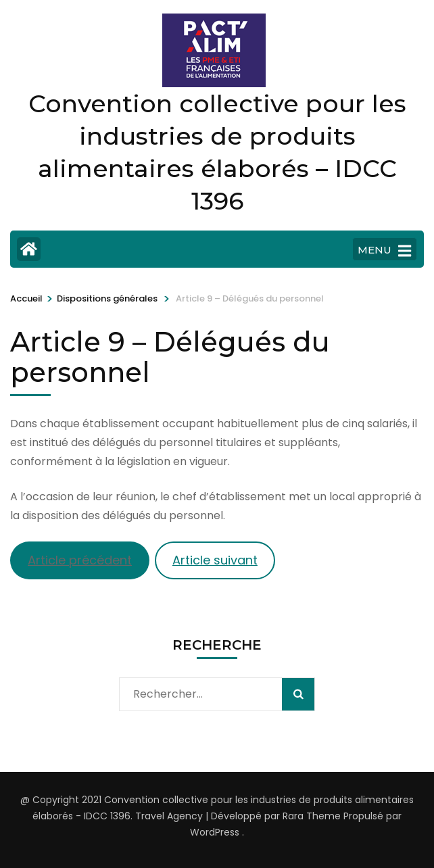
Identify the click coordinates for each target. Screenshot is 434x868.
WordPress (215, 832)
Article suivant (215, 560)
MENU (384, 251)
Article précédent (80, 560)
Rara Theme (312, 816)
